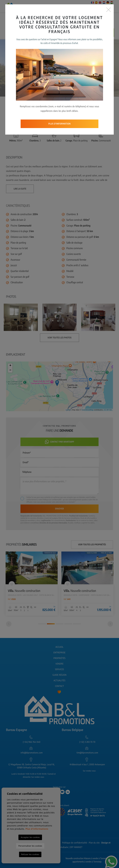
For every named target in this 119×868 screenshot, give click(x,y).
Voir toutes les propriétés (92, 545)
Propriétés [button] (59, 658)
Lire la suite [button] (20, 189)
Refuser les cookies (30, 854)
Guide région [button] (59, 675)
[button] (42, 103)
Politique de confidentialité (75, 843)
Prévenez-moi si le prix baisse (51, 33)
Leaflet (68, 410)
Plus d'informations (37, 829)
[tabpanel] (32, 584)
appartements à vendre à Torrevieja (87, 862)
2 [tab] (51, 624)
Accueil (59, 647)
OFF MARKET (76, 847)
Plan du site (94, 843)
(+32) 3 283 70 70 (87, 742)
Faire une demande (88, 33)
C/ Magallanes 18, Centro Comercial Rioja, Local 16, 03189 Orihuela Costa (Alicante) (32, 766)
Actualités (59, 681)
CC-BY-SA (108, 410)
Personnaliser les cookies (30, 846)
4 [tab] (68, 624)
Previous (16, 68)
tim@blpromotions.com (87, 753)
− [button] (10, 370)
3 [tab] (59, 624)
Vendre (59, 664)
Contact (59, 686)
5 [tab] (77, 624)
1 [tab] (42, 624)
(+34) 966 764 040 (32, 742)
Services (59, 669)
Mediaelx (64, 847)
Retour (95, 103)
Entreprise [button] (59, 653)
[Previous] (9, 624)
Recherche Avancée (96, 18)
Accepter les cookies (30, 837)
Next (103, 68)
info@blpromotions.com (32, 753)
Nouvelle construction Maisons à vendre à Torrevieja (87, 858)
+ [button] (10, 366)
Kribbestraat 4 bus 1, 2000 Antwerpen (87, 765)
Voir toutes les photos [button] (59, 338)
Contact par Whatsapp (59, 442)
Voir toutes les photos (67, 103)
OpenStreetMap (87, 410)
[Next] (110, 624)
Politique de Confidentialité (52, 500)
